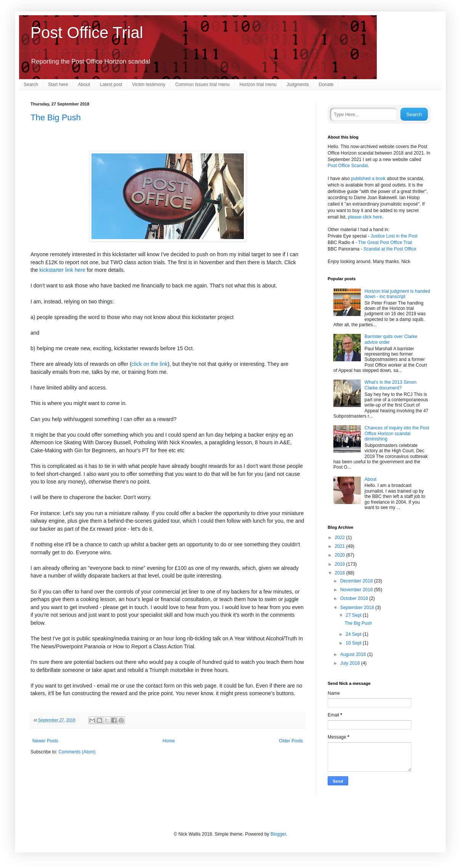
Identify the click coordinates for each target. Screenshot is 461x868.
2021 (341, 546)
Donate (326, 85)
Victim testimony (149, 85)
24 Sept (354, 634)
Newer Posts (45, 741)
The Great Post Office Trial (385, 243)
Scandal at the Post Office (390, 249)
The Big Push (56, 117)
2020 (341, 555)
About (84, 85)
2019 (341, 564)
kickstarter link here (62, 270)
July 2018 (351, 663)
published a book (368, 179)
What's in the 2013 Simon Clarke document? (391, 385)
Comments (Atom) (77, 752)
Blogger (278, 834)
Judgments (298, 85)
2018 (341, 573)
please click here (365, 217)
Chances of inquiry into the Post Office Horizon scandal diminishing (397, 433)
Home (169, 741)
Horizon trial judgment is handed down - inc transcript (397, 294)
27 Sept (354, 615)
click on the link (150, 364)
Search (31, 85)
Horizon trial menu (258, 85)
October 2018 (355, 598)
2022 (341, 538)
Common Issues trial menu (202, 85)
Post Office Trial (87, 33)
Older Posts (291, 741)
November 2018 (357, 590)
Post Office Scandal (348, 166)
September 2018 (358, 608)
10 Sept (354, 643)
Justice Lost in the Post (394, 236)
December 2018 (357, 581)
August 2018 (354, 654)
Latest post (111, 85)
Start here (58, 85)
